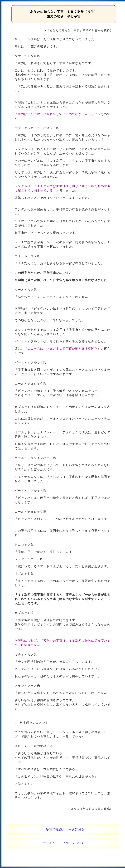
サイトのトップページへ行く (64, 843)
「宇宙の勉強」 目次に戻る (64, 829)
